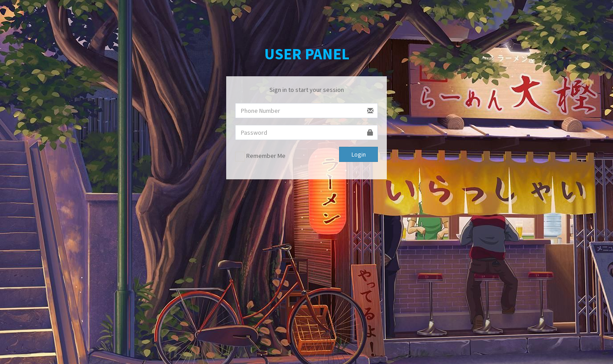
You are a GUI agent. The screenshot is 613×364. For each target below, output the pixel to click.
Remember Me (260, 157)
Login (359, 154)
